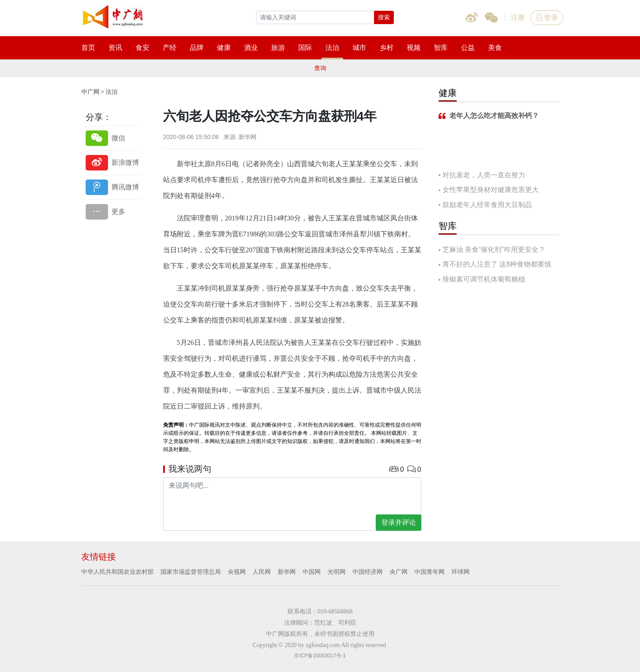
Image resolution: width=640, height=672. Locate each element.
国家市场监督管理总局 (191, 572)
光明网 (337, 572)
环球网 (461, 572)
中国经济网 (368, 572)
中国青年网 (430, 572)
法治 (111, 92)
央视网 (237, 572)
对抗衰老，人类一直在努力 (484, 175)
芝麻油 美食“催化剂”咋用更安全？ (494, 249)
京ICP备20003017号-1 (320, 656)
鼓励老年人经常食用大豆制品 (487, 205)
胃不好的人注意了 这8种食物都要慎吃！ (495, 265)
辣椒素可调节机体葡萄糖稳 (484, 279)
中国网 (312, 572)
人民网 (262, 572)
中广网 (90, 92)
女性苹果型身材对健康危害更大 (491, 190)
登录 (547, 17)
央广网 (399, 572)
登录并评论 (399, 522)
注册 (518, 17)
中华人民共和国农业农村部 (117, 572)
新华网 (287, 572)
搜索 (384, 17)
